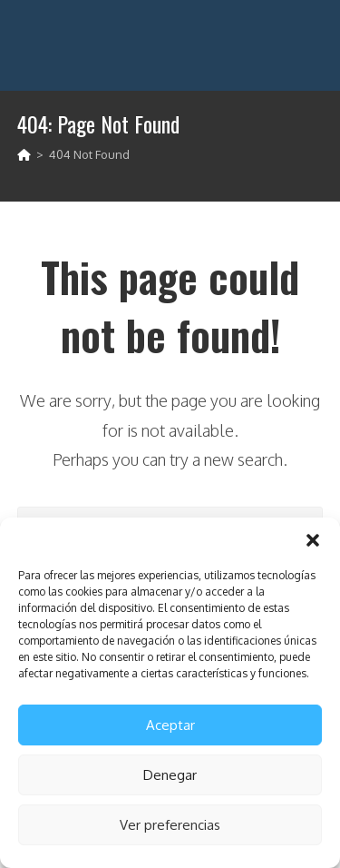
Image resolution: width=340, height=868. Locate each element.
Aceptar (170, 725)
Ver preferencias (170, 825)
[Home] (24, 154)
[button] (313, 540)
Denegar (170, 775)
